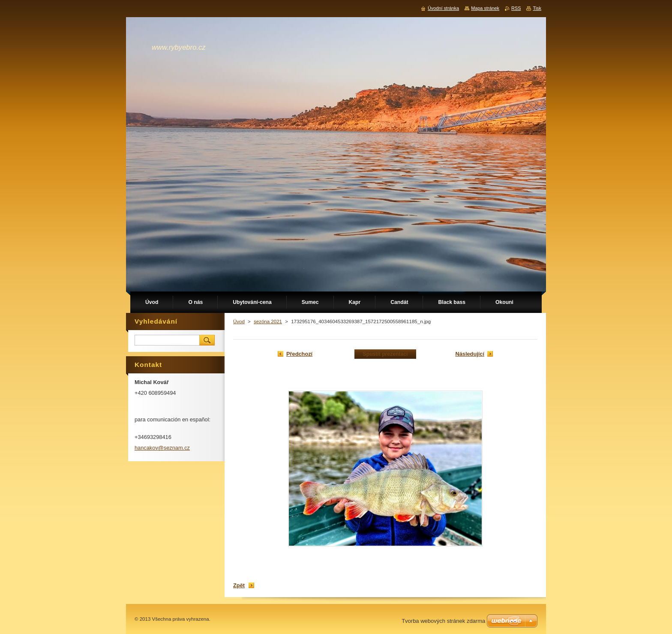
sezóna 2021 (268, 322)
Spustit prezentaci (385, 354)
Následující (470, 354)
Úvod (239, 322)
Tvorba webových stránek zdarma (443, 621)
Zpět (239, 585)
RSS (516, 8)
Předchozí (299, 354)
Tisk (537, 8)
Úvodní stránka (443, 8)
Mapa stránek (485, 8)
